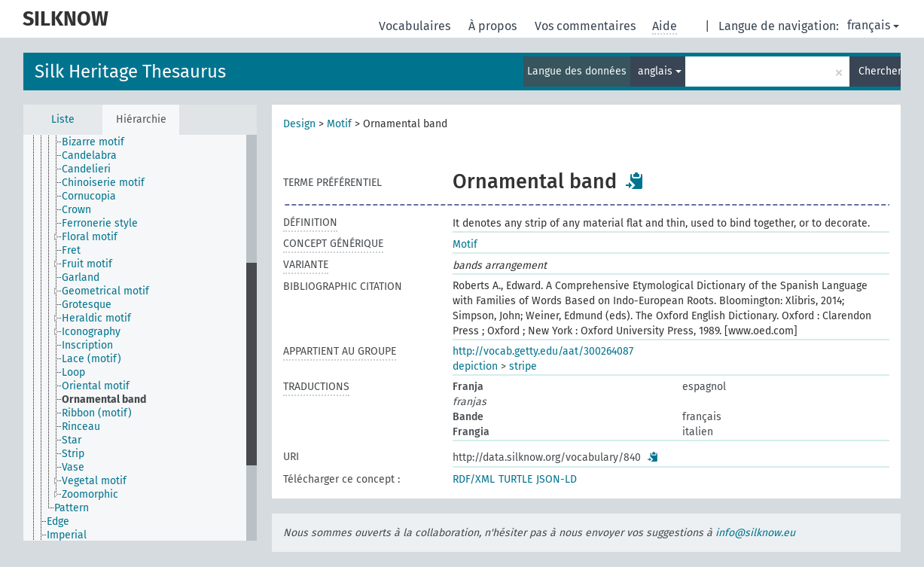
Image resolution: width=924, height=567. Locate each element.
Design (299, 124)
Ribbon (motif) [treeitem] (97, 413)
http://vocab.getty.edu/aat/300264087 (543, 351)
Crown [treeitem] (76, 210)
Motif (339, 124)
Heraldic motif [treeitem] (96, 318)
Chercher (880, 71)
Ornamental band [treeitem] (104, 399)
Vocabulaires (416, 26)
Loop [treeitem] (73, 372)
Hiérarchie (141, 119)
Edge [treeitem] (58, 521)
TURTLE (515, 479)
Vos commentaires (587, 26)
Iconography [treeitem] (91, 332)
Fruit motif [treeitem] (87, 264)
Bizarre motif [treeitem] (93, 142)
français (873, 25)
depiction (475, 366)
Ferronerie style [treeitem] (100, 223)
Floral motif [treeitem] (90, 237)
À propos (494, 26)
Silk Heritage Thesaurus (130, 72)
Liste (63, 119)
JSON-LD (557, 479)
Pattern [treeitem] (72, 508)
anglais (660, 71)
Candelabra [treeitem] (89, 155)
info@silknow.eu (755, 533)
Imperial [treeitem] (67, 535)
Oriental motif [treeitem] (96, 386)
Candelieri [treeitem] (86, 169)
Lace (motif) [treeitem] (91, 359)
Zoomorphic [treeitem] (90, 494)
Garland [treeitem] (81, 277)
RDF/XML (474, 479)
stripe (523, 366)
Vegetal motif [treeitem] (94, 481)
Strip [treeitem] (73, 454)
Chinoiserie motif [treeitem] (103, 183)
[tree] (140, 338)
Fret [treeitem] (71, 250)
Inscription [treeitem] (87, 345)
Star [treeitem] (72, 440)
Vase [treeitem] (73, 467)
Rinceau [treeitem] (81, 427)
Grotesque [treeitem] (87, 305)
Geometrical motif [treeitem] (105, 291)
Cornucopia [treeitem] (89, 196)
